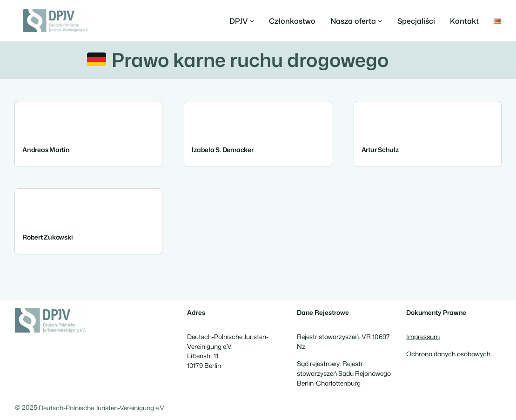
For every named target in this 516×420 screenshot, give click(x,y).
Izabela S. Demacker (222, 150)
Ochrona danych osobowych (448, 354)
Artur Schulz (380, 150)
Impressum (423, 337)
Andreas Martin (46, 150)
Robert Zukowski (47, 237)
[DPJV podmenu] (242, 21)
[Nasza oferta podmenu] (356, 21)
